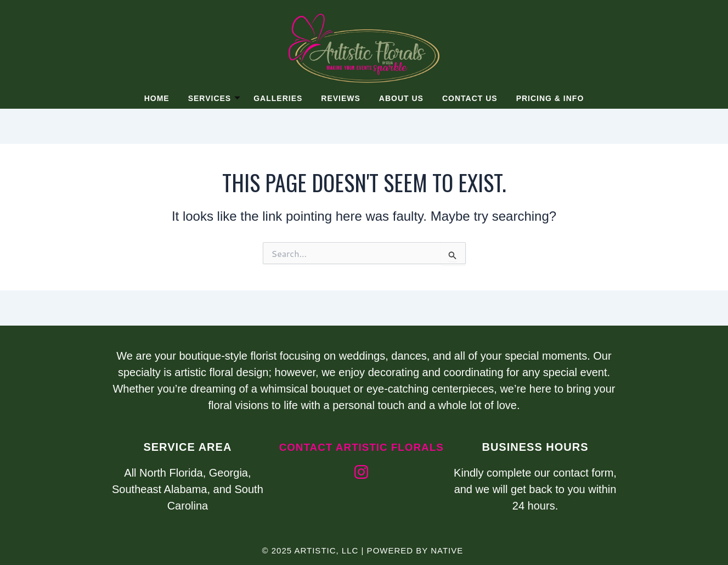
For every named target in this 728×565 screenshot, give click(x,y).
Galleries (277, 98)
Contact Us (472, 98)
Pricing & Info (553, 98)
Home (154, 98)
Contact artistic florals (361, 453)
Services (213, 99)
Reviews (341, 98)
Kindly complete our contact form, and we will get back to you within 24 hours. (535, 489)
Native (447, 550)
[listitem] (364, 381)
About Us (402, 98)
